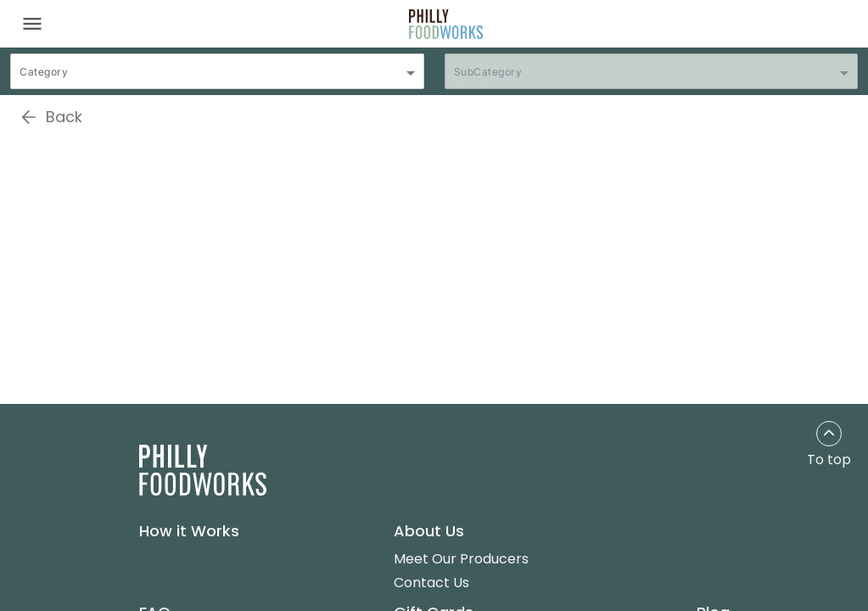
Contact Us (431, 583)
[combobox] (217, 79)
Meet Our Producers (461, 559)
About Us (429, 531)
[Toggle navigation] (32, 24)
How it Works (189, 531)
